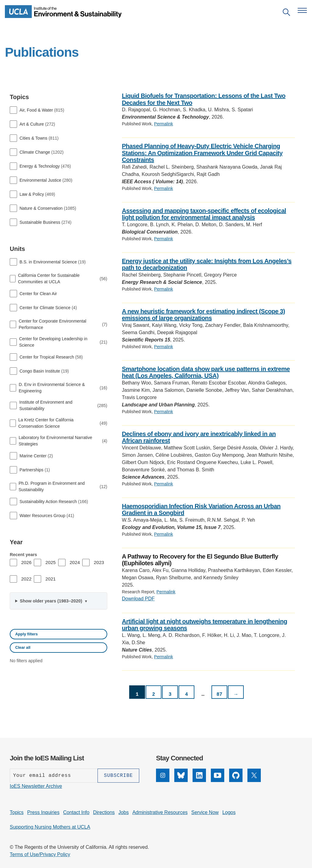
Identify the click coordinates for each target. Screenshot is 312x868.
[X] (254, 780)
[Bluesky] (181, 780)
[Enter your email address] (54, 776)
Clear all (23, 647)
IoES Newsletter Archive (36, 786)
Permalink (164, 124)
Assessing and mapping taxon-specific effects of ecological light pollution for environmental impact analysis (204, 214)
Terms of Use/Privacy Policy (40, 854)
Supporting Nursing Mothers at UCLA (50, 827)
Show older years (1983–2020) (52, 601)
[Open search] (286, 13)
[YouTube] (218, 780)
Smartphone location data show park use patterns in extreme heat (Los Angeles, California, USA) (206, 372)
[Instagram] (163, 780)
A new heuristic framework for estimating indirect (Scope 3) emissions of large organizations (203, 315)
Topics (17, 812)
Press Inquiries (43, 812)
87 (219, 695)
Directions (104, 812)
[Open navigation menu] (302, 10)
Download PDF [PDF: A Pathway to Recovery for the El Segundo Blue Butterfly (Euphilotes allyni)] (138, 599)
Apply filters (27, 634)
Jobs (124, 812)
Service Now (205, 812)
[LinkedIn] (199, 780)
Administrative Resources (160, 812)
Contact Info (76, 812)
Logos (229, 812)
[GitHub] (236, 780)
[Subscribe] (118, 776)
